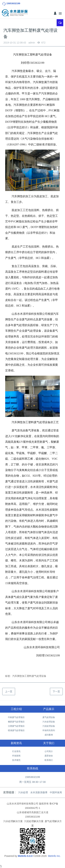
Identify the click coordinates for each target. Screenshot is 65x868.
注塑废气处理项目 (16, 726)
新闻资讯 (16, 743)
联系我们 (49, 760)
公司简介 (49, 751)
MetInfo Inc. (54, 856)
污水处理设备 (49, 722)
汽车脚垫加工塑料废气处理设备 (29, 676)
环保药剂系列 (49, 730)
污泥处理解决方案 (34, 821)
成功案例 (49, 735)
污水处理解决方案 (13, 821)
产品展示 (49, 709)
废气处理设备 (49, 717)
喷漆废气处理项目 (16, 730)
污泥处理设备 (49, 726)
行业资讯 (16, 751)
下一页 (56, 692)
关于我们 (49, 743)
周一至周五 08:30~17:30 (32, 782)
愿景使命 (49, 756)
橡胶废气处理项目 (16, 722)
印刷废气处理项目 (16, 717)
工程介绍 (16, 709)
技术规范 (16, 760)
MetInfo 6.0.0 (25, 856)
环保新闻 (16, 756)
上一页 (9, 692)
